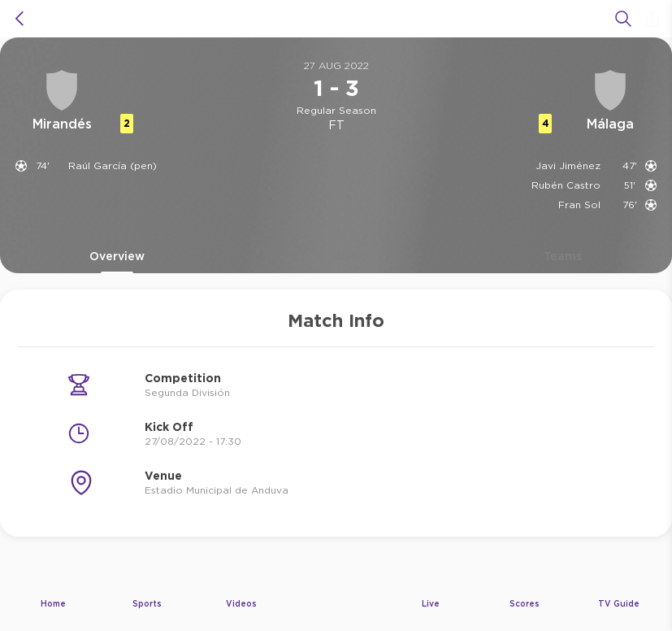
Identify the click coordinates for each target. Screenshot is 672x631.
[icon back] (20, 19)
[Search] (623, 19)
